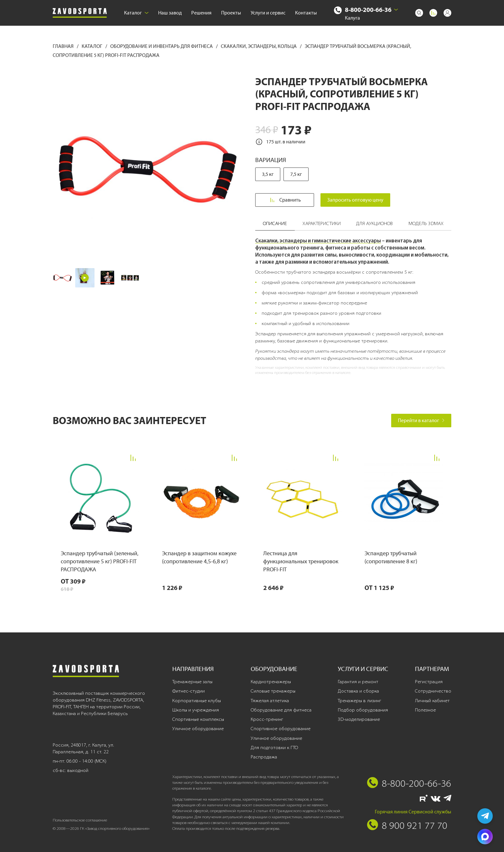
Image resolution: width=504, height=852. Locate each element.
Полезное (425, 710)
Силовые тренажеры (273, 691)
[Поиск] (419, 13)
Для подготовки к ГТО (274, 748)
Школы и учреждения (196, 710)
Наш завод (170, 13)
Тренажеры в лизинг (360, 701)
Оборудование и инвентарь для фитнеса (162, 46)
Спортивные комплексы (198, 719)
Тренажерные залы (192, 682)
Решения (201, 13)
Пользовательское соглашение (80, 820)
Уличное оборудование (198, 729)
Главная (64, 46)
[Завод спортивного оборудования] (80, 13)
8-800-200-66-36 (368, 9)
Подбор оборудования (363, 710)
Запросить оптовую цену (355, 200)
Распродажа (264, 757)
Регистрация (429, 682)
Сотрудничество (433, 691)
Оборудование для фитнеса (281, 710)
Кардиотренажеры (271, 682)
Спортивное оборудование (281, 729)
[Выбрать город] (396, 10)
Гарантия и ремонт (358, 682)
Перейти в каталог (421, 420)
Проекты (231, 13)
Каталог (136, 13)
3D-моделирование (359, 719)
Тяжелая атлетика (270, 701)
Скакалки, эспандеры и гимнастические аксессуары (318, 240)
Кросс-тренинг (267, 719)
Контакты (306, 13)
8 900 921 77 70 (415, 825)
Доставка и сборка (358, 691)
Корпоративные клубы (197, 701)
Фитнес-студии (189, 691)
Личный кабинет (432, 701)
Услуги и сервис (268, 13)
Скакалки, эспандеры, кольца (259, 46)
